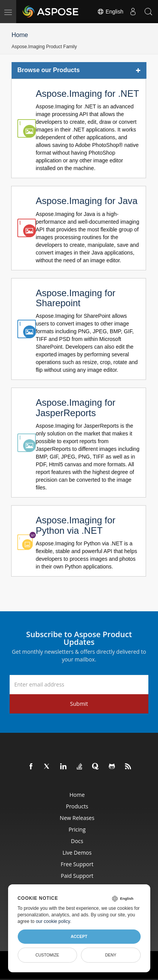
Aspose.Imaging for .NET (87, 94)
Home (20, 35)
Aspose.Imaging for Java (87, 201)
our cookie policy (53, 921)
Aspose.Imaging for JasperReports (76, 407)
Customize (47, 955)
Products (77, 806)
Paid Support (77, 876)
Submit (79, 704)
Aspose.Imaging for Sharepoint (76, 298)
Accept (79, 936)
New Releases (77, 818)
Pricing (77, 829)
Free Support (77, 864)
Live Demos (77, 853)
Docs (77, 841)
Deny (111, 955)
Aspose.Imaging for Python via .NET (76, 525)
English (110, 12)
